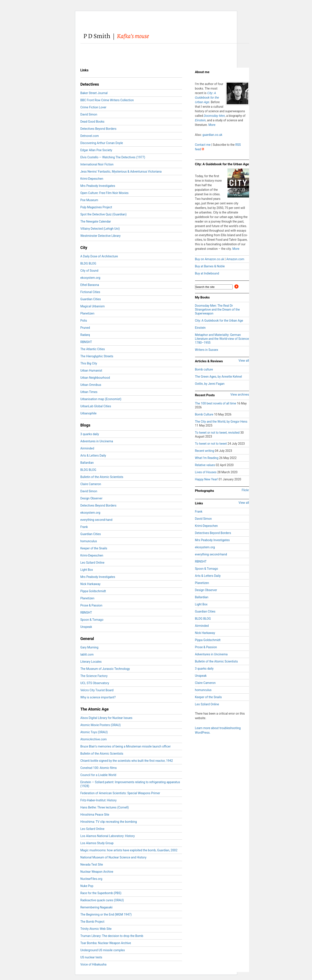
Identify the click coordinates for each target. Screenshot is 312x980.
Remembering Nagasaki (97, 907)
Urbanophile (89, 413)
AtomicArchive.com (94, 739)
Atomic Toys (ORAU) (94, 732)
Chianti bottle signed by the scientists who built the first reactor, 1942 (127, 761)
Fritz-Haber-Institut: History (99, 800)
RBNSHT (86, 342)
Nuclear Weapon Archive (97, 872)
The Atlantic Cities (93, 349)
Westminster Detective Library (101, 236)
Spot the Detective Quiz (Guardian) (104, 214)
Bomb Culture (205, 414)
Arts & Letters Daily (93, 456)
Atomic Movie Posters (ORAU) (101, 725)
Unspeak (86, 627)
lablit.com (87, 654)
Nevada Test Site (92, 865)
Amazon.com (235, 259)
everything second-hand (96, 520)
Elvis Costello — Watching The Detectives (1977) (113, 157)
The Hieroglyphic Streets (97, 356)
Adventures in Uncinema (97, 441)
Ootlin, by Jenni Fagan (210, 384)
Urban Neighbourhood (95, 378)
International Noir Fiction (97, 164)
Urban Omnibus (91, 385)
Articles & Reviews (209, 361)
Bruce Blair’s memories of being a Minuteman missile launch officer (126, 746)
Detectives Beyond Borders (98, 129)
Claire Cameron (91, 484)
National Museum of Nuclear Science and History (114, 857)
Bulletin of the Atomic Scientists (102, 477)
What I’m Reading (207, 458)
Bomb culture (204, 369)
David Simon (89, 114)
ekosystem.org (90, 278)
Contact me (203, 145)
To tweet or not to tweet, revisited (218, 433)
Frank (84, 527)
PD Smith (124, 36)
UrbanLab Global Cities (96, 406)
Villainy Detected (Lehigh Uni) (100, 229)
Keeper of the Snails (94, 548)
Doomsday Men (214, 116)
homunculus (89, 541)
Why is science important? (98, 697)
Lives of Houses (206, 472)
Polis (84, 321)
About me (202, 72)
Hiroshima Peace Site (95, 815)
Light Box (87, 570)
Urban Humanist (91, 371)
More (212, 125)
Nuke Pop (87, 886)
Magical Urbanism (93, 306)
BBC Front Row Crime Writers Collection (107, 100)
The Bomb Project (92, 922)
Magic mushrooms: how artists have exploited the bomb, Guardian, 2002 (129, 850)
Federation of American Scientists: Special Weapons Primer (120, 793)
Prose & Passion (91, 605)
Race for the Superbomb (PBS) (101, 893)
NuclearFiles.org (91, 879)
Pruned (85, 328)
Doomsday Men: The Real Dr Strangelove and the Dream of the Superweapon (217, 310)
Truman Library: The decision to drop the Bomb (112, 936)
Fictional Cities (90, 292)
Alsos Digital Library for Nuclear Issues (106, 718)
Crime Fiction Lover (93, 107)
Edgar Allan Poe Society (96, 150)
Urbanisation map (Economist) (101, 399)
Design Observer (91, 498)
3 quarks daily (90, 434)
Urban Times (89, 392)
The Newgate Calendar (96, 221)
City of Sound (89, 271)
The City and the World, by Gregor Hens (221, 422)
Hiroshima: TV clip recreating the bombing (109, 822)
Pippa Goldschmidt (93, 591)
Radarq (85, 335)
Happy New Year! (207, 479)
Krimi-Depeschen (92, 179)
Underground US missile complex (103, 950)
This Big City (89, 363)
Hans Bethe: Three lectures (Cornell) (105, 807)
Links (199, 503)
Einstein (200, 120)
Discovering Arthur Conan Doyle (102, 143)
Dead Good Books (92, 122)
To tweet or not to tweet (211, 444)
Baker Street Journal (94, 93)
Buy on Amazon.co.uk (210, 259)
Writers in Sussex (207, 350)
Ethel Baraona (90, 285)
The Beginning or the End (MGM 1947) (106, 914)
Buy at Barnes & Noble (210, 266)
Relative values (205, 465)
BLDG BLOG (88, 263)
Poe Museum (89, 200)
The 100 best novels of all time (216, 403)
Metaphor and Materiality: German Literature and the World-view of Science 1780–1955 (222, 339)
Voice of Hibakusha (94, 964)
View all (244, 361)
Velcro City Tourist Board (97, 690)
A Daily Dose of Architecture (99, 256)
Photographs (205, 491)
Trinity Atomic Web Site (96, 929)
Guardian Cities (91, 299)
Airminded (87, 448)
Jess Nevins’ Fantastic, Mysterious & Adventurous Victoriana (121, 172)
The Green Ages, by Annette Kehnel (218, 377)
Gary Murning (90, 647)
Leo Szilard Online (92, 563)
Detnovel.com (90, 136)
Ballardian (87, 463)
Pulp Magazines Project (96, 207)
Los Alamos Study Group (97, 843)
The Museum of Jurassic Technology (105, 669)
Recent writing (205, 451)
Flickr (245, 490)
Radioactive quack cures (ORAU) (102, 900)
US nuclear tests (91, 957)
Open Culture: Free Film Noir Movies (105, 193)
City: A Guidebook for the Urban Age (207, 98)
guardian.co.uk (212, 135)
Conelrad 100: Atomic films (99, 768)
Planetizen (87, 313)
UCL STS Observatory (95, 683)
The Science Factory (94, 676)
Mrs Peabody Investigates (98, 186)
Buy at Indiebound (207, 273)
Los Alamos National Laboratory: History (108, 836)
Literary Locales (91, 662)
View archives (240, 395)
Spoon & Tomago (92, 620)
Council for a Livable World (98, 775)
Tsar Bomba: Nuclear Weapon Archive (106, 943)
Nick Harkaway (90, 584)
